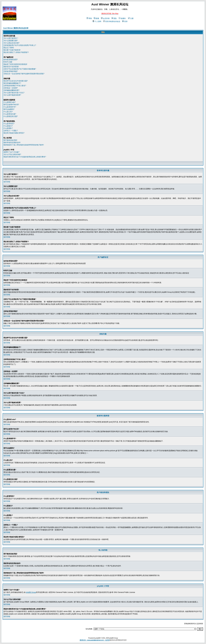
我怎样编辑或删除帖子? (12, 83)
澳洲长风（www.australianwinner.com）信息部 (95, 640)
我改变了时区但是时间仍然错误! (15, 64)
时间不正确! (8, 62)
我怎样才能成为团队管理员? (14, 133)
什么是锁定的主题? (11, 116)
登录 (125, 21)
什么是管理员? (9, 124)
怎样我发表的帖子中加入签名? (15, 86)
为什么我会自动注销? (11, 43)
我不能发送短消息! (10, 140)
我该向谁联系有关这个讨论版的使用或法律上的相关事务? (25, 157)
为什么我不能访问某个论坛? (14, 93)
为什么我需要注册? (11, 41)
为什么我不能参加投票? (12, 95)
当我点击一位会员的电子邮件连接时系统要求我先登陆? (24, 74)
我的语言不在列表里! (11, 67)
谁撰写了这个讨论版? (11, 152)
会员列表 (105, 18)
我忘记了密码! (9, 48)
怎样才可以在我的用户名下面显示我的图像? (20, 69)
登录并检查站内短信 (112, 21)
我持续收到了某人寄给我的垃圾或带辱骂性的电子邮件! (24, 145)
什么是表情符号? (10, 107)
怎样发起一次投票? (11, 88)
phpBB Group (31, 592)
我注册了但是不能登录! (12, 50)
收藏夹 (122, 18)
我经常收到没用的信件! (12, 143)
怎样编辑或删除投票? (11, 90)
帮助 (89, 18)
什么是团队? (8, 128)
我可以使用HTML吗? (11, 105)
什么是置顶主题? (10, 114)
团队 (114, 18)
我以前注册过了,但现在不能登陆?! (16, 52)
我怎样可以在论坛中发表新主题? (16, 81)
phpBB (98, 638)
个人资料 (97, 21)
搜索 (96, 18)
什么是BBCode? (9, 102)
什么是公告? (8, 112)
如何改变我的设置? (11, 60)
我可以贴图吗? (9, 109)
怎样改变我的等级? (11, 71)
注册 (131, 18)
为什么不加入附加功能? (12, 154)
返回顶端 (7, 182)
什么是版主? (8, 126)
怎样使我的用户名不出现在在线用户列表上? (20, 45)
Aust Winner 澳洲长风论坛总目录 (16, 28)
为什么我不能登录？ (11, 38)
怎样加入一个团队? (11, 131)
